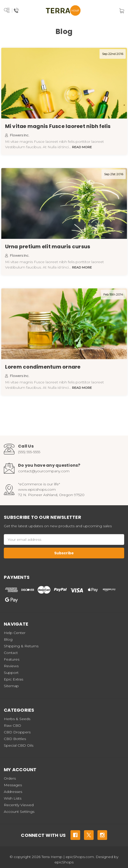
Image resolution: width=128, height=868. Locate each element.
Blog (8, 639)
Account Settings (19, 812)
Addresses (13, 792)
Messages (13, 785)
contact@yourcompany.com (44, 471)
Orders (10, 778)
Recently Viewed (19, 805)
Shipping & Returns (21, 646)
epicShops (64, 862)
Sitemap (11, 686)
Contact (11, 653)
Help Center (15, 633)
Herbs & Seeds (17, 719)
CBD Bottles (15, 739)
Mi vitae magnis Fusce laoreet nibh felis (58, 126)
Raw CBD (12, 725)
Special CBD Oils (19, 745)
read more (82, 147)
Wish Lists (13, 798)
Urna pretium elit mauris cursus (48, 247)
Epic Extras (13, 679)
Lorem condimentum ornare (43, 367)
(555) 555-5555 (29, 452)
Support (11, 673)
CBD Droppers (17, 732)
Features (12, 659)
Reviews (11, 666)
